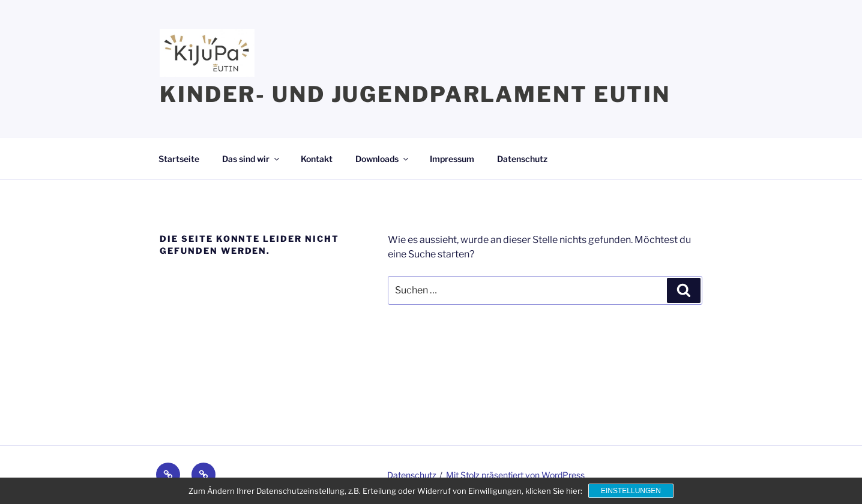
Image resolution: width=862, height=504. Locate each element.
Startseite (179, 159)
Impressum (452, 159)
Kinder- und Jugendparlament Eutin (415, 94)
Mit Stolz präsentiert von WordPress (515, 475)
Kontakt (317, 159)
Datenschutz (522, 159)
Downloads (383, 159)
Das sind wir (252, 159)
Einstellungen (631, 491)
